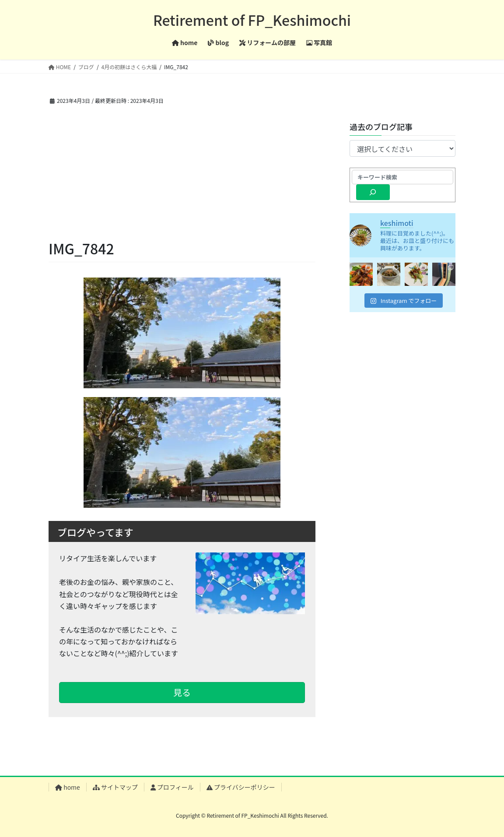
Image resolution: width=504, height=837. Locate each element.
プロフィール (172, 787)
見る (182, 692)
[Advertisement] (182, 172)
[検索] (373, 192)
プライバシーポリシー (241, 787)
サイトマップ (115, 787)
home (68, 787)
